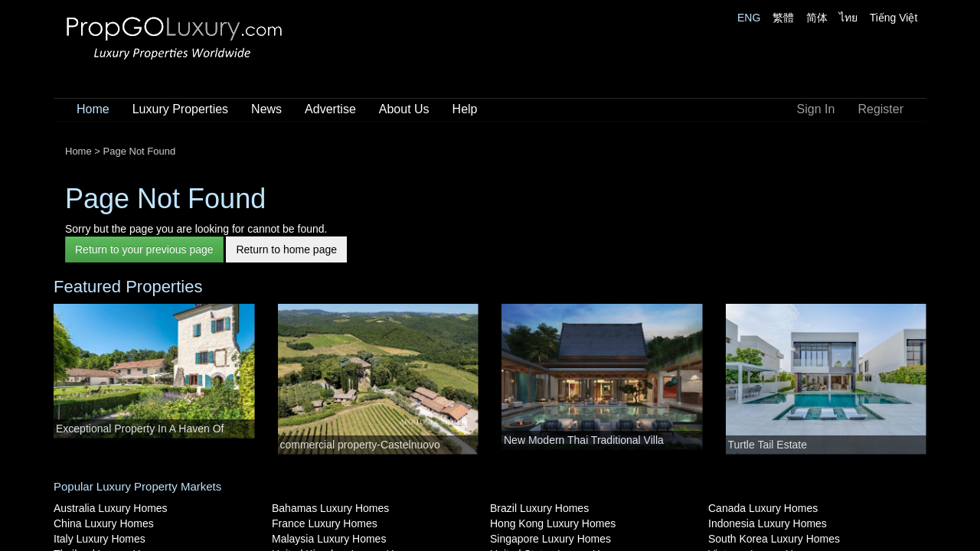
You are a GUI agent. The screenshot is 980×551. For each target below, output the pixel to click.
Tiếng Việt (894, 18)
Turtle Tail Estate (768, 445)
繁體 (783, 18)
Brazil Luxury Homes (539, 508)
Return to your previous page (144, 249)
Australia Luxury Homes (111, 508)
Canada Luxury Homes (763, 508)
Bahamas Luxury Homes (330, 508)
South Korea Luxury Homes (774, 539)
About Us (404, 109)
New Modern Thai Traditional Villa (584, 440)
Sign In (816, 109)
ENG (749, 18)
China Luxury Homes (104, 523)
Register (880, 109)
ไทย (848, 18)
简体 (817, 18)
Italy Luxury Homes (100, 539)
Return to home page (286, 249)
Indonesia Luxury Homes (768, 523)
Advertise (330, 109)
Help (465, 109)
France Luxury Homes (325, 523)
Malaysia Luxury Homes (329, 539)
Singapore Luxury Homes (550, 539)
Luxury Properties (180, 109)
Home (93, 109)
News (266, 109)
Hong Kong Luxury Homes (553, 523)
